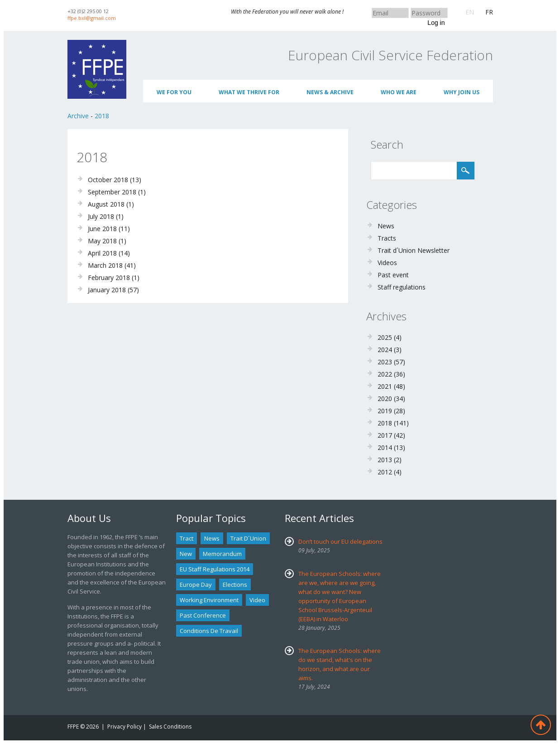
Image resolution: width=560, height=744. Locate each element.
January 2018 (107, 290)
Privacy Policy (124, 727)
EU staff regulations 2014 (215, 569)
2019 (385, 411)
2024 (385, 350)
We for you (174, 92)
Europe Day (196, 585)
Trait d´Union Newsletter (414, 250)
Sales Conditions (170, 727)
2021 (385, 386)
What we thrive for (249, 92)
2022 (385, 374)
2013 (385, 460)
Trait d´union (248, 538)
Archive (78, 116)
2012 (385, 472)
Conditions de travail (209, 631)
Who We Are (399, 92)
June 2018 (102, 229)
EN (470, 12)
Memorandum (222, 554)
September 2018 (112, 192)
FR (489, 12)
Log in (436, 23)
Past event (393, 275)
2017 (385, 435)
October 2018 (108, 180)
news (212, 538)
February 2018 (109, 278)
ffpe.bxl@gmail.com (92, 18)
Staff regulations (402, 287)
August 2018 (106, 204)
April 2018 (102, 253)
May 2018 (102, 241)
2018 (102, 116)
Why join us (462, 92)
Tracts (387, 238)
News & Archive (330, 92)
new (186, 554)
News (386, 226)
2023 (385, 362)
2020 (385, 399)
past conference (203, 615)
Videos (387, 263)
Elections (235, 585)
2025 (385, 337)
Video (257, 600)
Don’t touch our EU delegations (340, 541)
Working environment (209, 600)
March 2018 (105, 265)
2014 (385, 447)
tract (187, 538)
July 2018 (101, 216)
